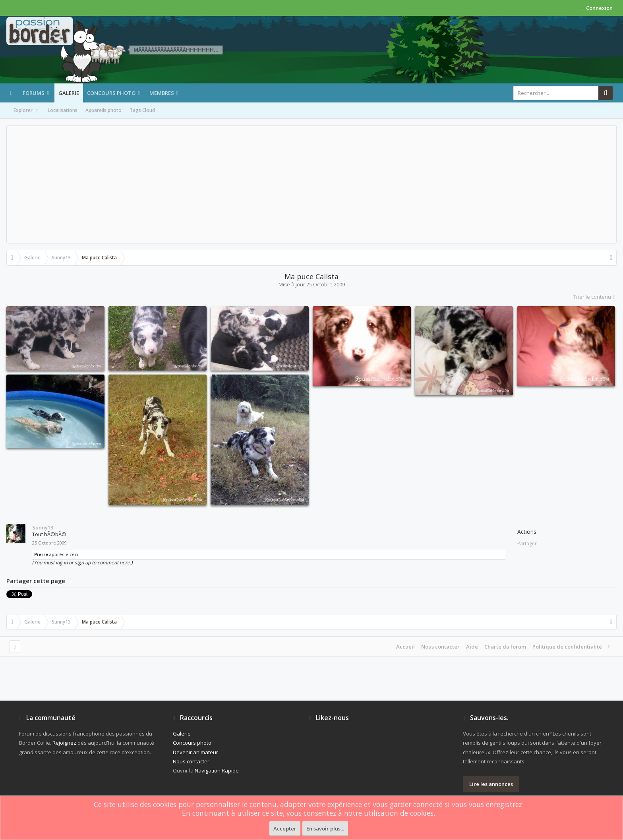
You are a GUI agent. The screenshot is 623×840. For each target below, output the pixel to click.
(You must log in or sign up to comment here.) (82, 563)
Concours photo (111, 93)
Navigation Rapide (217, 770)
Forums (34, 93)
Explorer (27, 111)
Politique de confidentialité (567, 647)
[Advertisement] (311, 184)
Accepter (285, 828)
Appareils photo (104, 110)
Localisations (63, 110)
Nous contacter (440, 647)
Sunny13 (43, 527)
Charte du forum (505, 647)
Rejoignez (64, 743)
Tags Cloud (142, 110)
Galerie (69, 93)
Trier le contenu (595, 297)
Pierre (41, 554)
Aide (472, 647)
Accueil (405, 647)
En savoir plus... (325, 828)
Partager (527, 544)
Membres (162, 93)
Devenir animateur (195, 752)
